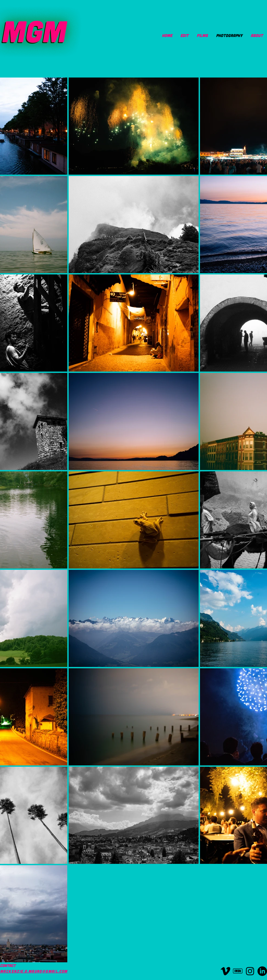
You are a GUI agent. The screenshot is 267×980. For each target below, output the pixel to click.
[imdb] (238, 971)
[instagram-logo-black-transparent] (250, 971)
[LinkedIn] (262, 971)
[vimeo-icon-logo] (225, 971)
